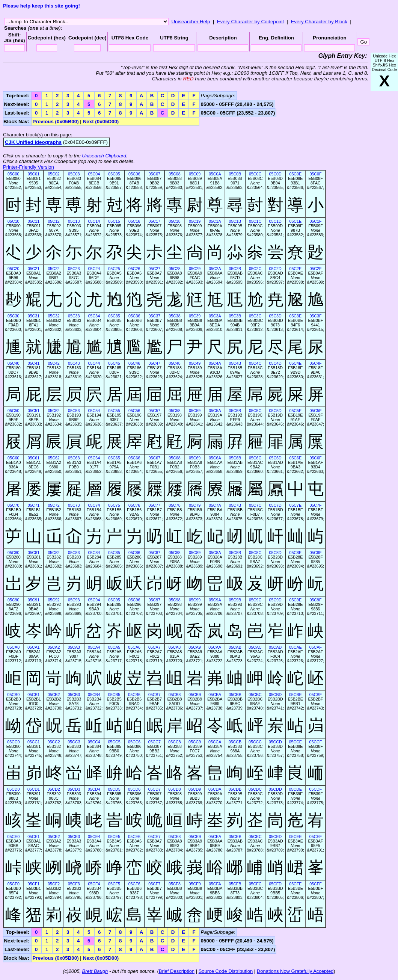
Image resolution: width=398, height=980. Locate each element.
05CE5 (114, 837)
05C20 (13, 269)
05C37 (155, 316)
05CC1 (34, 742)
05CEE (295, 837)
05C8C (255, 553)
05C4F (315, 363)
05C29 (195, 269)
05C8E (295, 553)
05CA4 (94, 647)
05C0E (295, 174)
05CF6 (134, 884)
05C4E (295, 363)
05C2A (215, 269)
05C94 (94, 600)
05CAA (215, 647)
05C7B (235, 505)
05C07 (155, 174)
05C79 (195, 505)
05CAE (295, 647)
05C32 (54, 316)
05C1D (275, 221)
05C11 (34, 221)
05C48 (174, 363)
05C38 (174, 316)
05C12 (54, 221)
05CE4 (94, 837)
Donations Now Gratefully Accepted (295, 971)
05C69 (195, 458)
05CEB (235, 837)
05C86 (134, 553)
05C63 (74, 458)
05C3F (315, 316)
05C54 (94, 411)
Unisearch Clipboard (104, 156)
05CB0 (14, 695)
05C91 (34, 600)
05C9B (235, 600)
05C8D (275, 553)
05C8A (215, 553)
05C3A (215, 316)
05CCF (316, 742)
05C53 (74, 411)
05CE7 (155, 837)
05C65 (114, 458)
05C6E (295, 458)
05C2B (235, 269)
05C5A (215, 411)
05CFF (316, 884)
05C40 (13, 363)
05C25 (114, 269)
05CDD (275, 789)
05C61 (34, 458)
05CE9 (195, 837)
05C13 (74, 221)
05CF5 (114, 884)
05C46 (134, 363)
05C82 (54, 553)
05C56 (134, 411)
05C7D (275, 505)
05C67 (155, 458)
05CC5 (114, 742)
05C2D (275, 269)
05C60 (13, 458)
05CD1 (34, 789)
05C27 (155, 269)
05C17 (155, 221)
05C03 (74, 174)
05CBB (235, 695)
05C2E (295, 269)
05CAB (235, 647)
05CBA (215, 695)
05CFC (255, 884)
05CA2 (54, 647)
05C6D (275, 458)
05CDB (235, 789)
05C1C (255, 221)
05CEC (255, 837)
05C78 (174, 505)
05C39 (195, 316)
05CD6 (134, 789)
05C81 (34, 553)
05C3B (235, 316)
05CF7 (154, 884)
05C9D (275, 600)
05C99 (195, 600)
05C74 (94, 505)
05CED (275, 837)
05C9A (215, 600)
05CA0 (14, 647)
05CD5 (114, 789)
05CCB (235, 742)
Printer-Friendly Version (29, 167)
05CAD (275, 647)
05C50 (13, 411)
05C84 (94, 553)
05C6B (235, 458)
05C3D (275, 316)
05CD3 (74, 789)
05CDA (215, 789)
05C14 (94, 221)
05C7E (295, 505)
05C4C (255, 363)
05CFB (235, 884)
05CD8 (174, 789)
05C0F (315, 174)
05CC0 (13, 742)
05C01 (34, 174)
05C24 (94, 269)
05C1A (215, 221)
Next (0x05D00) (101, 122)
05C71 (34, 505)
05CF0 (14, 884)
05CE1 (34, 837)
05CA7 (155, 647)
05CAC (255, 647)
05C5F (315, 411)
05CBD (275, 695)
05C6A (215, 458)
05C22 (54, 269)
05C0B (235, 174)
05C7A (215, 505)
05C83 (74, 553)
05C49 (195, 363)
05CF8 (175, 884)
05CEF (316, 837)
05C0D (275, 174)
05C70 (13, 505)
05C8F (315, 553)
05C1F (315, 221)
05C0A (215, 174)
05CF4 (94, 884)
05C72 (54, 505)
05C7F (315, 505)
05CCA (215, 742)
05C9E (295, 600)
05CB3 (74, 695)
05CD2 (54, 789)
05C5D (275, 411)
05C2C (255, 269)
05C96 (134, 600)
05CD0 (13, 789)
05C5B (235, 411)
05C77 (155, 505)
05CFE (295, 884)
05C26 (134, 269)
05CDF (316, 789)
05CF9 (195, 884)
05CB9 (195, 695)
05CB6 (134, 695)
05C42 (54, 363)
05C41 (34, 363)
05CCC (255, 742)
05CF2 (54, 884)
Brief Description (177, 971)
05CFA (215, 884)
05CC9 (195, 742)
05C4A (215, 363)
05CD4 (94, 789)
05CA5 (114, 647)
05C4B (235, 363)
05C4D (275, 363)
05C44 (94, 363)
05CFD (275, 884)
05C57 (155, 411)
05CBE (295, 695)
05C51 (34, 411)
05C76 (134, 505)
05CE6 (134, 837)
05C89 (195, 553)
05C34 (94, 316)
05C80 (13, 553)
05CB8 (175, 695)
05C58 (174, 411)
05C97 (155, 600)
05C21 (34, 269)
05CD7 (155, 789)
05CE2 (54, 837)
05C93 (74, 600)
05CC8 (174, 742)
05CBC (255, 695)
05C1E (295, 221)
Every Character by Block (319, 22)
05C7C (255, 505)
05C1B (235, 221)
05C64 (94, 458)
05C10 (13, 221)
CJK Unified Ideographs (33, 142)
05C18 (174, 221)
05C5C (255, 411)
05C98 (174, 600)
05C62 (54, 458)
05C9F (315, 600)
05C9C (255, 600)
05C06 (134, 174)
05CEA (215, 837)
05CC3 (74, 742)
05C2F (315, 269)
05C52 (54, 411)
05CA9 (195, 647)
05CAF (316, 647)
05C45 (114, 363)
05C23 (74, 269)
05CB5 (114, 695)
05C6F (315, 458)
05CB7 (155, 695)
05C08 (174, 174)
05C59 (195, 411)
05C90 (13, 600)
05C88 (174, 553)
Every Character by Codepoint (251, 22)
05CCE (295, 742)
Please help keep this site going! (41, 6)
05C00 (13, 174)
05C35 (114, 316)
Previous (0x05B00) (56, 122)
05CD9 (195, 789)
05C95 (114, 600)
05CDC (255, 789)
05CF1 (33, 884)
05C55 (114, 411)
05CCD (275, 742)
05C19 (195, 221)
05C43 (74, 363)
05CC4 (94, 742)
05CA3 (74, 647)
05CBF (316, 695)
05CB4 (94, 695)
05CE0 (14, 837)
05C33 (74, 316)
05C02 (54, 174)
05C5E (295, 411)
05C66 (134, 458)
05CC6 (134, 742)
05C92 (54, 600)
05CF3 (74, 884)
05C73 (74, 505)
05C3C (255, 316)
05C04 (94, 174)
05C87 (155, 553)
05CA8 (175, 647)
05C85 (114, 553)
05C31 (34, 316)
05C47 (155, 363)
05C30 (13, 316)
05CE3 (74, 837)
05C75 (114, 505)
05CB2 (54, 695)
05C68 (174, 458)
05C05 (114, 174)
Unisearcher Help (191, 22)
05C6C (255, 458)
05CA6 (134, 647)
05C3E (295, 316)
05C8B (235, 553)
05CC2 (54, 742)
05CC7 (155, 742)
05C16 (134, 221)
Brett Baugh (95, 971)
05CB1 (34, 695)
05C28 (174, 269)
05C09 (195, 174)
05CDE (295, 789)
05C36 (134, 316)
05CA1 (34, 647)
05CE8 (175, 837)
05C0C (255, 174)
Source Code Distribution (226, 971)
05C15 (114, 221)
